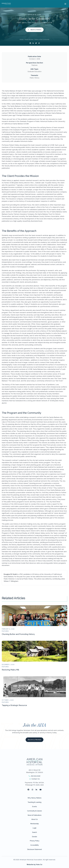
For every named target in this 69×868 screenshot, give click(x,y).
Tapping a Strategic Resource (14, 705)
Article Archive (29, 39)
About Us (34, 819)
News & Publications (35, 815)
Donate (34, 837)
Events (34, 807)
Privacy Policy (35, 841)
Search (34, 832)
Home (21, 39)
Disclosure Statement (35, 849)
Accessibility (35, 845)
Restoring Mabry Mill (10, 670)
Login (34, 828)
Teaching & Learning (34, 802)
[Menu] (65, 4)
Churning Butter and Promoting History (18, 634)
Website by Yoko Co (34, 865)
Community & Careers (34, 811)
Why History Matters (34, 798)
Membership (34, 824)
